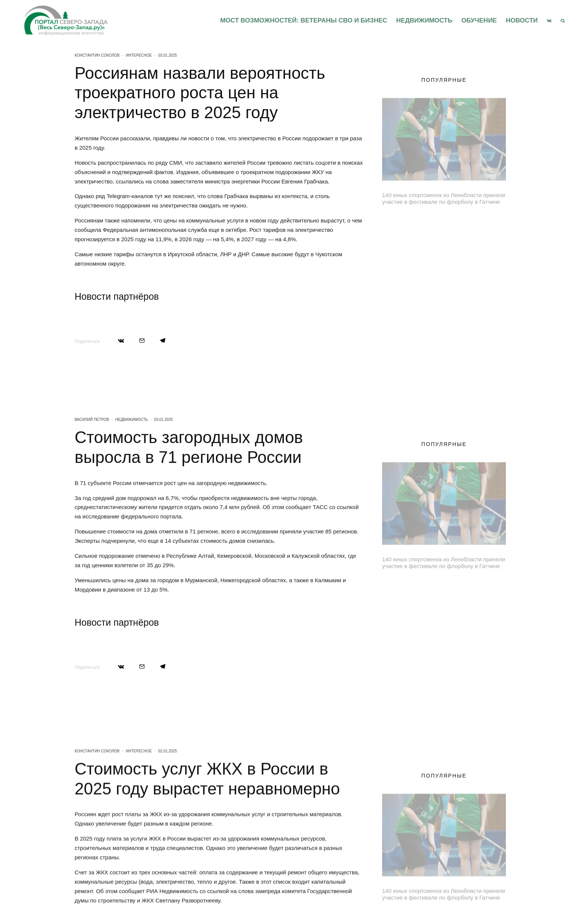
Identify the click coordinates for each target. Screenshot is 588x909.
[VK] (549, 21)
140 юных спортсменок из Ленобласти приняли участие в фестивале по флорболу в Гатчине (444, 195)
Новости (522, 20)
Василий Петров (92, 459)
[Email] (142, 340)
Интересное (139, 55)
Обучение (479, 20)
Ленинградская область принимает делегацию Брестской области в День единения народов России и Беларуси (458, 226)
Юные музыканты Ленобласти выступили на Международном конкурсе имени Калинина (452, 296)
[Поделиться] (121, 340)
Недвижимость (424, 20)
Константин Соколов (97, 55)
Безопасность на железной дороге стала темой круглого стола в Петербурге (457, 262)
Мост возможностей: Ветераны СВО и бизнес (304, 20)
